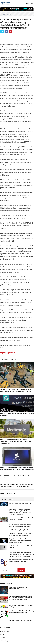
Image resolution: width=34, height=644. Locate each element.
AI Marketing (4, 641)
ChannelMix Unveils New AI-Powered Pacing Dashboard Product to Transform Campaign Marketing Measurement (21, 554)
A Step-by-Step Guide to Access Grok (20, 503)
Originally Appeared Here (8, 353)
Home (4, 14)
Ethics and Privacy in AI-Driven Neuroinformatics (18, 588)
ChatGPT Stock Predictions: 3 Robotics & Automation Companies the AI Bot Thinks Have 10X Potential (16, 442)
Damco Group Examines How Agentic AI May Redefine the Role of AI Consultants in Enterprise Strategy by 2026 (21, 598)
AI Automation (5, 631)
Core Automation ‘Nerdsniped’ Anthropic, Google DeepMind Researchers (21, 612)
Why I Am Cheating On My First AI (18, 530)
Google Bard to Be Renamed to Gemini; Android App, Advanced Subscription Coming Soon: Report (20, 541)
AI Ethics (3, 638)
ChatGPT (9, 14)
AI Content (3, 634)
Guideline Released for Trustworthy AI (20, 620)
